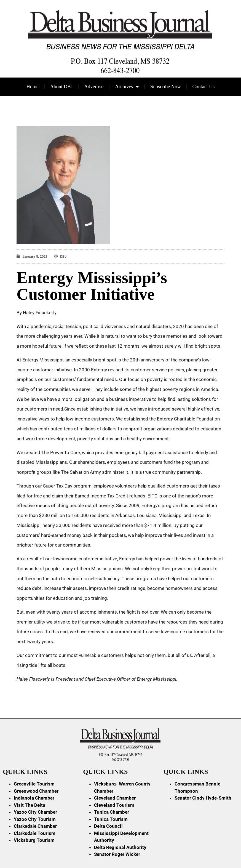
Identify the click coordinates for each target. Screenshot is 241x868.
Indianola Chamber (34, 798)
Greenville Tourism (34, 784)
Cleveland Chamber (115, 798)
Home (33, 87)
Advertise (94, 87)
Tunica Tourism (111, 819)
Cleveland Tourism (114, 805)
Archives (127, 87)
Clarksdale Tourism (35, 833)
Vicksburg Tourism (34, 840)
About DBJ (61, 87)
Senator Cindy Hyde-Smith (203, 798)
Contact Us (204, 87)
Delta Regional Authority (120, 847)
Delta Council (108, 826)
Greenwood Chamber (36, 791)
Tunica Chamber (112, 812)
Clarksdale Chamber (35, 826)
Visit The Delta (30, 805)
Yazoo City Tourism (35, 819)
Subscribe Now (166, 87)
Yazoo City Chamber (35, 812)
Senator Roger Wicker (117, 854)
